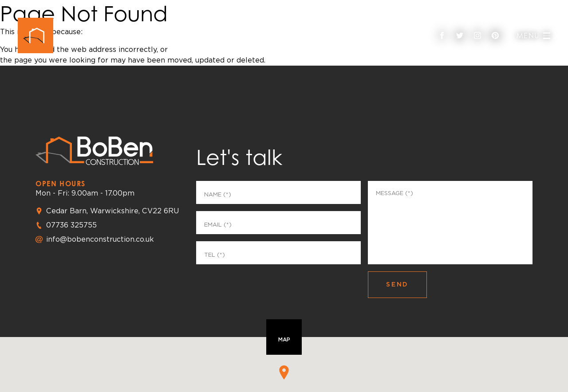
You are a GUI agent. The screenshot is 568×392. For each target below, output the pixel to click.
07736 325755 (71, 225)
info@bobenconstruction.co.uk (100, 239)
